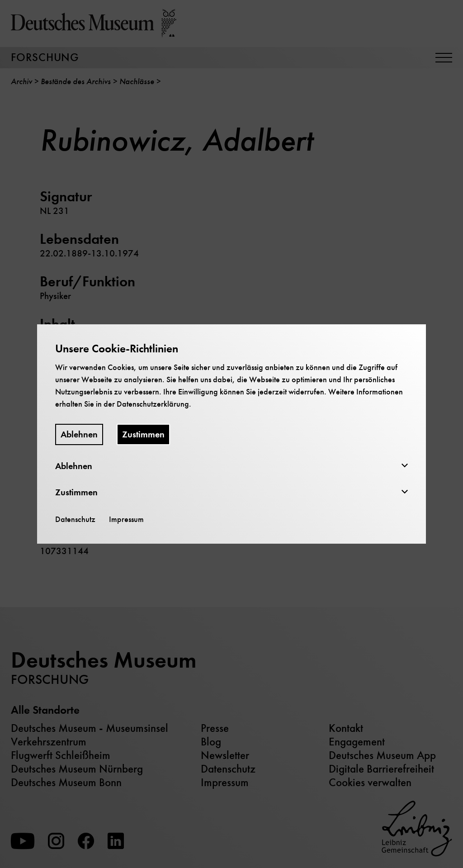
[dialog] (231, 434)
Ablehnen (79, 434)
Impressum (126, 519)
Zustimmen (143, 434)
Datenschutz (75, 519)
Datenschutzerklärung (153, 404)
